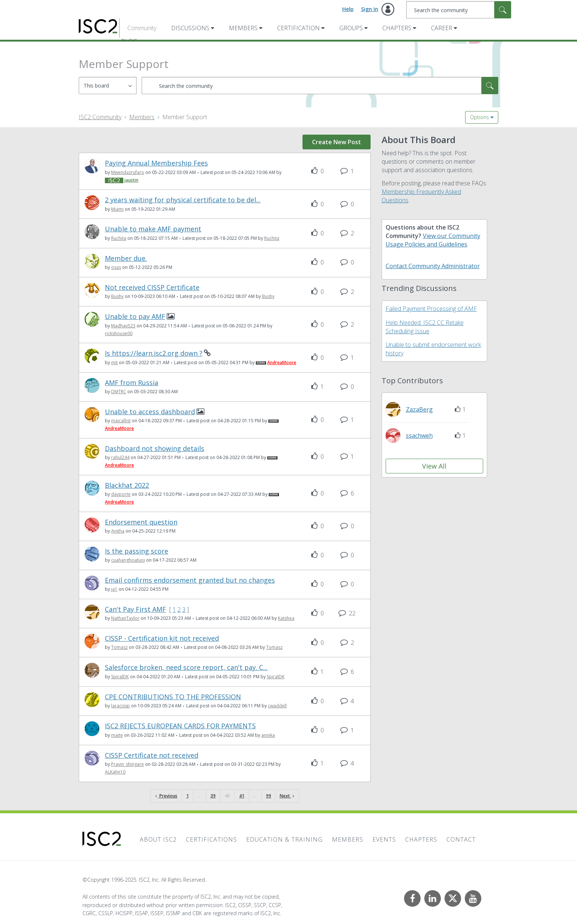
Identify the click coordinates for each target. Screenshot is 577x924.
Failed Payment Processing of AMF (431, 309)
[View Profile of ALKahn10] (115, 772)
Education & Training (284, 839)
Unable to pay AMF (135, 317)
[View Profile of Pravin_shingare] (128, 764)
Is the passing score (137, 551)
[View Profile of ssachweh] (419, 436)
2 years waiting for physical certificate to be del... (183, 200)
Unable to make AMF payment (153, 229)
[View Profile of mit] (114, 363)
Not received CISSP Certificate (152, 287)
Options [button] (479, 117)
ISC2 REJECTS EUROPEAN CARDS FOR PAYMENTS (180, 726)
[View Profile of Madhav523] (123, 326)
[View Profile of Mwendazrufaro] (128, 172)
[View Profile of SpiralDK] (120, 677)
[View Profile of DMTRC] (119, 392)
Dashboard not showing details (155, 449)
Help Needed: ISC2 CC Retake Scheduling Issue (425, 327)
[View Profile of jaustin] (131, 180)
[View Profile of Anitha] (118, 531)
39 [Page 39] (213, 796)
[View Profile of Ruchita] (119, 238)
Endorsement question (141, 522)
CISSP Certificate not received (152, 755)
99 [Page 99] (269, 796)
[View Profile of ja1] (114, 589)
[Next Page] (287, 796)
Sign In (370, 9)
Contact (461, 839)
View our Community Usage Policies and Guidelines (433, 240)
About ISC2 (158, 839)
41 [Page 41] (242, 796)
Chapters (397, 28)
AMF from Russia (132, 383)
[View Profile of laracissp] (121, 706)
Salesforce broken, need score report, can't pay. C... (186, 667)
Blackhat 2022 (127, 485)
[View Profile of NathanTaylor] (125, 618)
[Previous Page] (166, 796)
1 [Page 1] (187, 796)
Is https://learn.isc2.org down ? (154, 353)
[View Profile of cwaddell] (277, 706)
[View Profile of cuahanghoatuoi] (128, 560)
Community (142, 28)
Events (384, 839)
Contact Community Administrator (433, 266)
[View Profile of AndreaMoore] (282, 363)
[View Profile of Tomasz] (119, 647)
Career (442, 28)
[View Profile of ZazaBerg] (419, 409)
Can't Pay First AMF (135, 609)
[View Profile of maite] (117, 735)
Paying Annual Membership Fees (156, 163)
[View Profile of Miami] (117, 209)
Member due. (126, 258)
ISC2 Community (100, 117)
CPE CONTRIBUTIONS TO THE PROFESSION (173, 697)
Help (348, 9)
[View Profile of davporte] (121, 494)
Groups (351, 28)
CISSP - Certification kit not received (162, 638)
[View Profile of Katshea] (286, 618)
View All (434, 466)
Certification (298, 28)
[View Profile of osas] (116, 267)
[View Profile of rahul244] (120, 457)
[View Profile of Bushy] (117, 296)
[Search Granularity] (108, 86)
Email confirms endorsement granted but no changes (190, 580)
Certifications (211, 839)
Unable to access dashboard (150, 412)
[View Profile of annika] (268, 735)
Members (243, 28)
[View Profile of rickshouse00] (119, 333)
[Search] (459, 10)
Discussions (190, 28)
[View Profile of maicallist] (121, 421)
